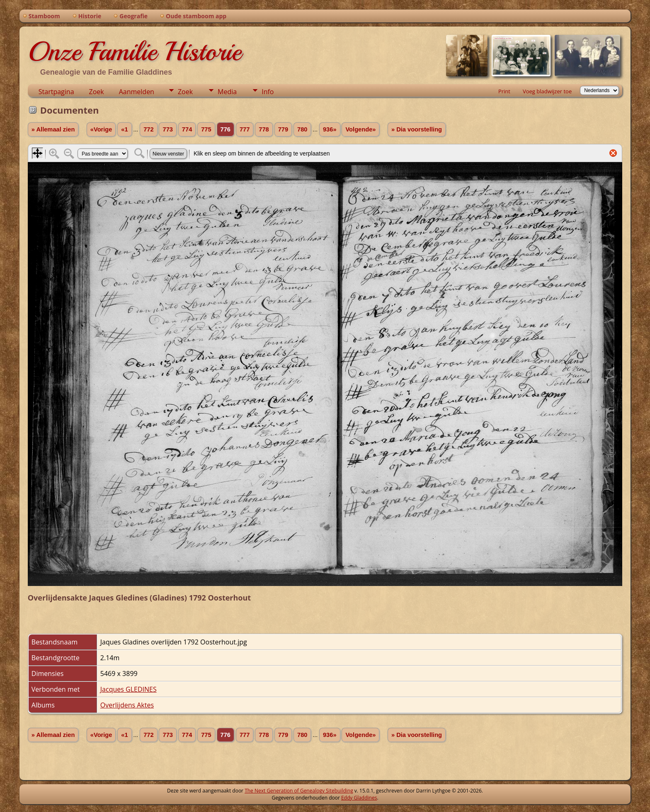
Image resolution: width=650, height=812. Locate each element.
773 (167, 129)
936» (330, 129)
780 (302, 129)
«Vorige (101, 129)
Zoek (97, 92)
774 (187, 129)
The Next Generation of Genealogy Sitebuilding (299, 791)
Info (268, 92)
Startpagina (56, 92)
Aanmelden (137, 92)
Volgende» (360, 129)
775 (206, 129)
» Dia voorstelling (417, 129)
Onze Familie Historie (135, 51)
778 (264, 129)
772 (148, 129)
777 (245, 129)
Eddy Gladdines (359, 798)
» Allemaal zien (53, 129)
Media (227, 92)
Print (504, 91)
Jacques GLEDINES (129, 689)
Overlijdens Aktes (127, 705)
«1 (124, 129)
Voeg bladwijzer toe (547, 91)
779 (283, 129)
